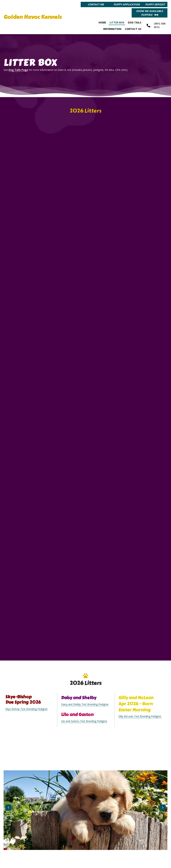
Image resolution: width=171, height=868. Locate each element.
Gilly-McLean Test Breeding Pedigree (140, 703)
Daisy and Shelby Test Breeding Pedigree (85, 691)
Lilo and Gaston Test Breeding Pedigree (84, 708)
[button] (96, 4)
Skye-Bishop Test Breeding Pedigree (26, 696)
